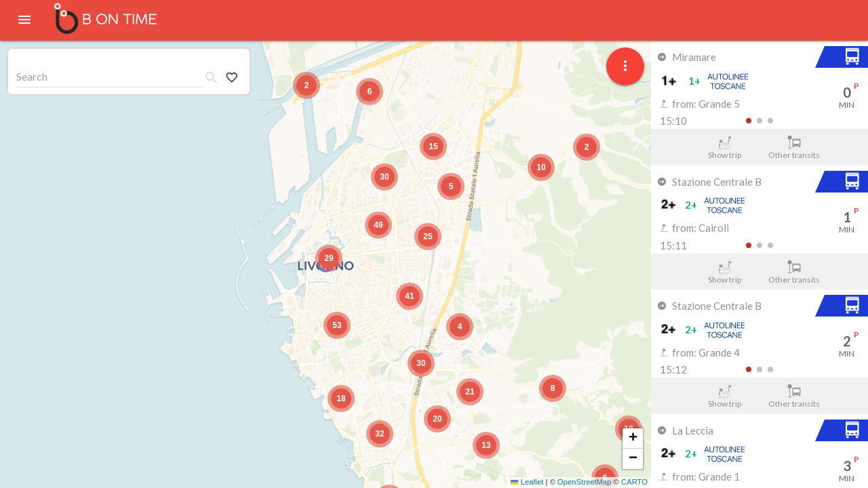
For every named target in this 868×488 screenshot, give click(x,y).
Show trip (725, 148)
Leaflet (527, 482)
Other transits (794, 148)
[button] (329, 258)
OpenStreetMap (584, 482)
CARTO (634, 482)
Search (32, 76)
